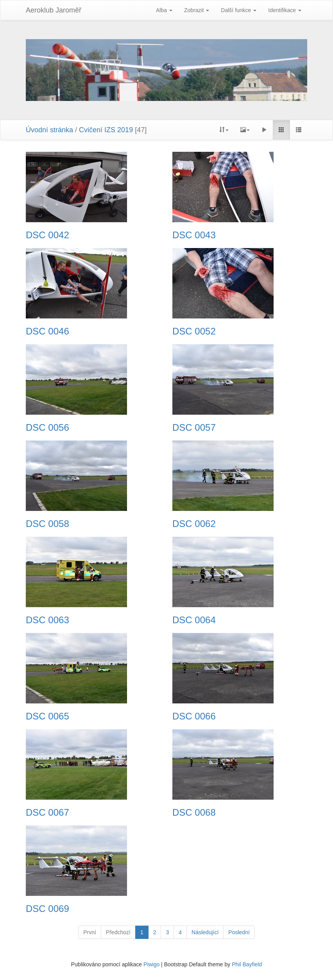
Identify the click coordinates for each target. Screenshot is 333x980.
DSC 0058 (47, 524)
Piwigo (151, 964)
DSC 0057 (194, 428)
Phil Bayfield (247, 964)
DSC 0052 (194, 331)
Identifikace (285, 10)
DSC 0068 (194, 813)
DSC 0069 (47, 909)
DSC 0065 (47, 716)
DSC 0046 (47, 331)
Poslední (239, 932)
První (90, 932)
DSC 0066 (194, 716)
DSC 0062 (194, 524)
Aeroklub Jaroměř (54, 10)
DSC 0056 (47, 428)
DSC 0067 (47, 813)
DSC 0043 (194, 235)
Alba (164, 10)
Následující (205, 932)
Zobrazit (197, 10)
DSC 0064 (194, 620)
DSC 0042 (47, 235)
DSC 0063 (47, 620)
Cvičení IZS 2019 (106, 130)
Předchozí (118, 932)
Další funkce (239, 10)
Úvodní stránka (49, 130)
